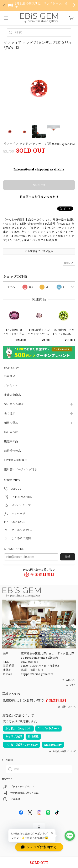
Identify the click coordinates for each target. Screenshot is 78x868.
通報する (69, 263)
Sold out (39, 185)
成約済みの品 (12, 451)
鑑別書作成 (11, 432)
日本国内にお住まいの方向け (39, 197)
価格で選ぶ (11, 423)
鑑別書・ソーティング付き (21, 470)
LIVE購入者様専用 (16, 460)
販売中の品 (11, 442)
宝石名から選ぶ (14, 404)
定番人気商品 (12, 395)
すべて (11, 287)
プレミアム (11, 386)
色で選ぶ (10, 414)
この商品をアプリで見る (39, 251)
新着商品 (10, 376)
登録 (68, 557)
